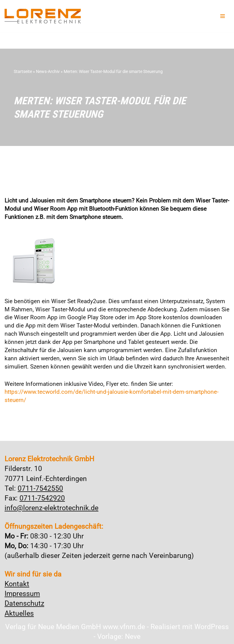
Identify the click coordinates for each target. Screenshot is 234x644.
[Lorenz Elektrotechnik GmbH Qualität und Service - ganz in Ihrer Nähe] (43, 16)
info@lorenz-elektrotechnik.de (51, 508)
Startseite (23, 71)
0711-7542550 (40, 488)
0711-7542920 (42, 498)
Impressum (22, 594)
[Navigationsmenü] (223, 16)
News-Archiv (48, 71)
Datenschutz (24, 603)
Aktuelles (19, 613)
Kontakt (17, 584)
